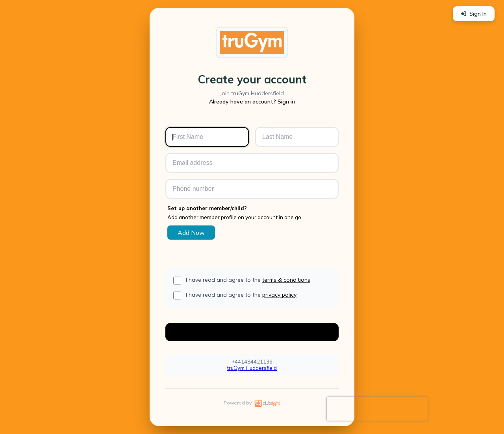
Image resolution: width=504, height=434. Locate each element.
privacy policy (279, 295)
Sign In (474, 14)
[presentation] (377, 409)
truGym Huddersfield (252, 368)
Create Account (252, 332)
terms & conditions (286, 280)
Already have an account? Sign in (252, 102)
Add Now (191, 233)
